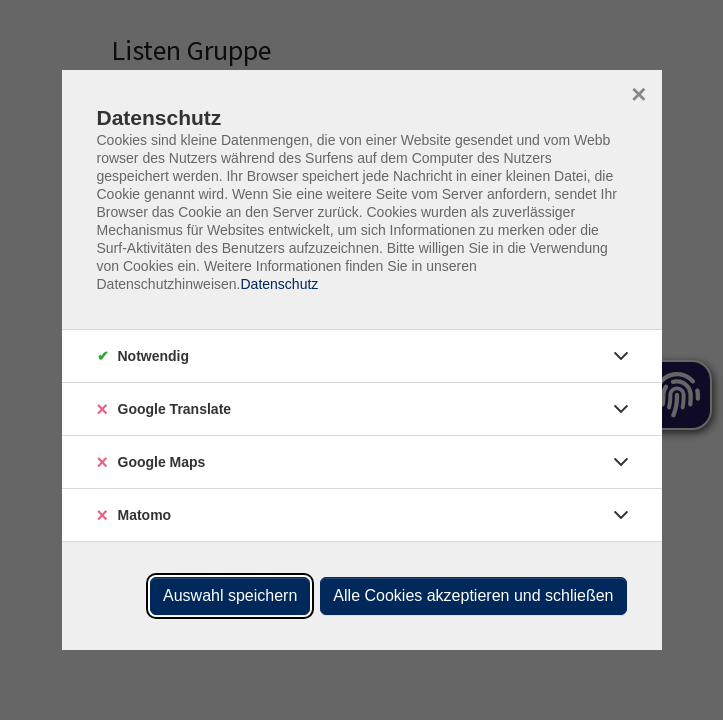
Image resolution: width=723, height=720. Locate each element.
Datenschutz (279, 284)
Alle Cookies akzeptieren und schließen (473, 595)
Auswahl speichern (230, 595)
